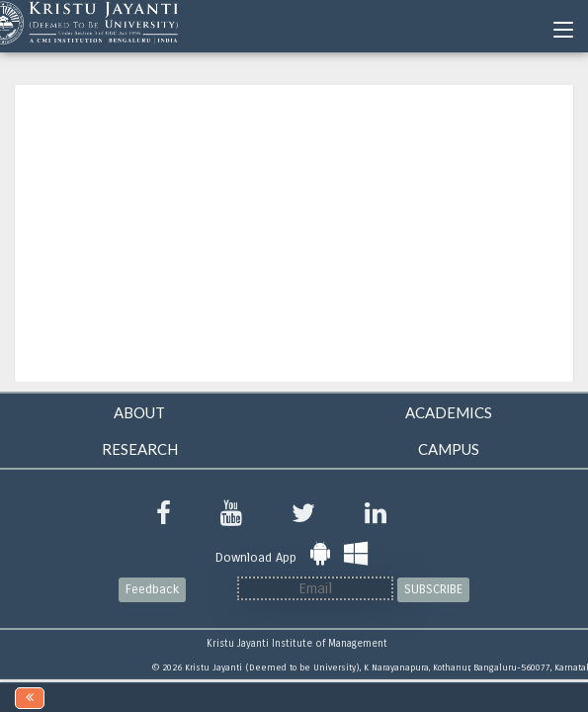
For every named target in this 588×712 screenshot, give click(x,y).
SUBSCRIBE (433, 589)
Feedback (152, 589)
